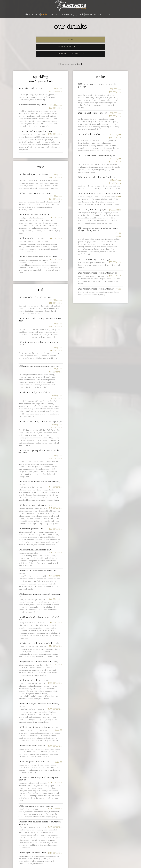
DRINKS (44, 15)
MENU (37, 15)
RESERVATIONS (91, 15)
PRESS (100, 15)
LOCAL (58, 15)
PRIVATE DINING (68, 15)
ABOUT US (29, 15)
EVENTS (51, 15)
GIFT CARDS (80, 15)
